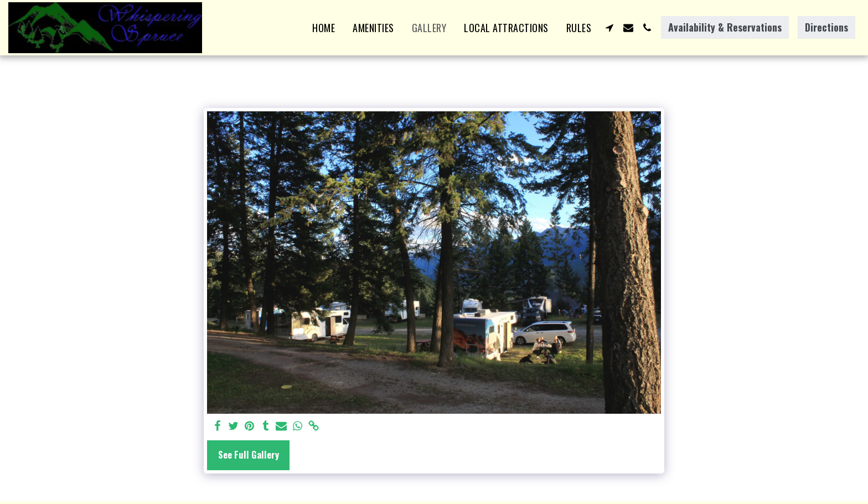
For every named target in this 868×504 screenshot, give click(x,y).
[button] (609, 28)
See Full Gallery (249, 454)
